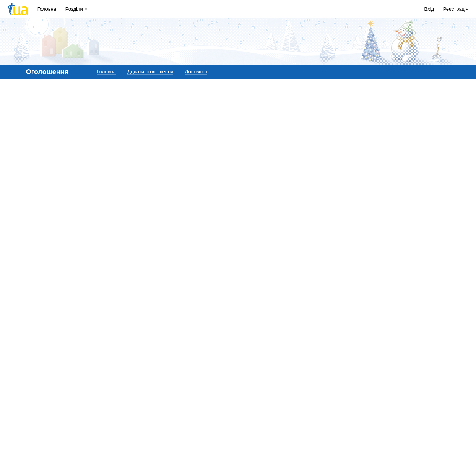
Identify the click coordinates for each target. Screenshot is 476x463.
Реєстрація (456, 9)
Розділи (74, 9)
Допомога (196, 72)
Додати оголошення (150, 72)
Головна (47, 9)
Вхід (429, 9)
